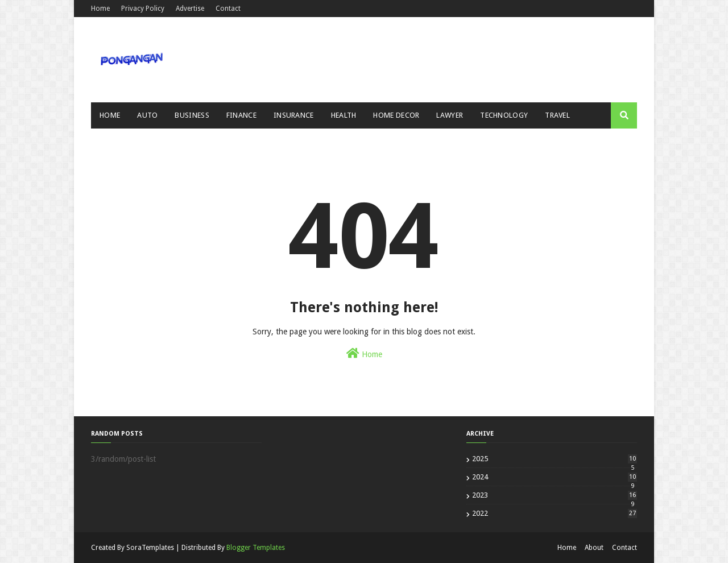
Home (100, 9)
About (594, 548)
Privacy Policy (143, 9)
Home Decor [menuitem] (396, 115)
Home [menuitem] (110, 115)
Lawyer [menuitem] (450, 115)
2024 (555, 477)
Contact (228, 9)
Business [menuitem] (192, 115)
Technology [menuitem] (504, 115)
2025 (555, 459)
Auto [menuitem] (147, 115)
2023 (555, 495)
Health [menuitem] (344, 115)
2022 (555, 513)
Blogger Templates (256, 548)
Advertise (190, 9)
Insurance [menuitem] (294, 115)
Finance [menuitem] (241, 115)
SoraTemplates (150, 548)
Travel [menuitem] (557, 115)
